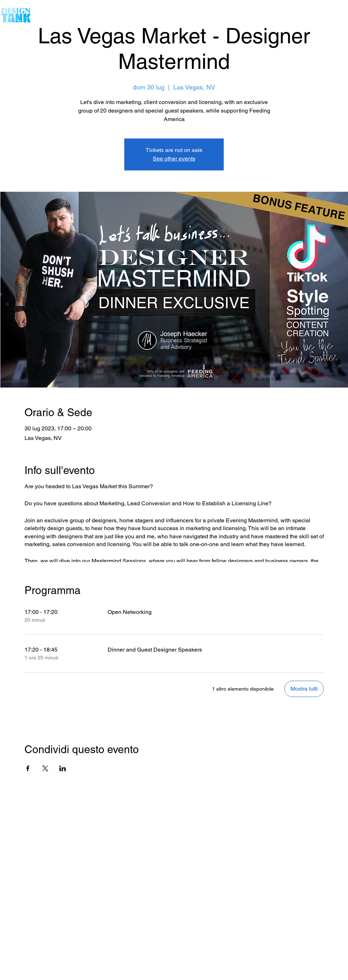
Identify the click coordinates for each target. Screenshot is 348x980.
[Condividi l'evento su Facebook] (28, 768)
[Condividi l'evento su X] (45, 768)
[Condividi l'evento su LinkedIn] (63, 768)
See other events (174, 159)
